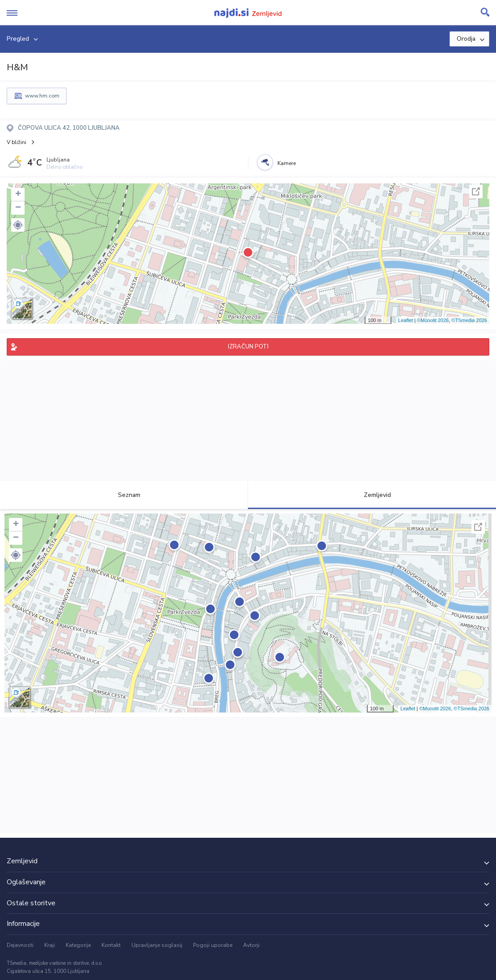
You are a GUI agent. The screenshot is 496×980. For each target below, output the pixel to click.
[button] (18, 225)
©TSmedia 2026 (469, 320)
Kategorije (78, 945)
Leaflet (406, 320)
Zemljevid (372, 495)
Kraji (50, 945)
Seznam (124, 495)
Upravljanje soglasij (157, 945)
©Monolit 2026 (433, 320)
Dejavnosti (20, 945)
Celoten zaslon (476, 191)
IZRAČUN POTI (248, 347)
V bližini (17, 142)
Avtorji (251, 945)
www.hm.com (42, 96)
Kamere (287, 163)
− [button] (18, 208)
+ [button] (18, 195)
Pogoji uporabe (213, 945)
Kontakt (111, 945)
